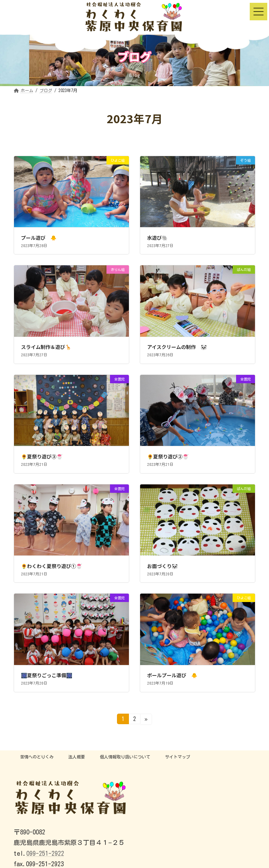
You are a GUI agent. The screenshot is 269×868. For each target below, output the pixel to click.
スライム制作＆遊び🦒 (46, 347)
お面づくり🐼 (162, 566)
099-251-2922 (45, 853)
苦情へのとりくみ (37, 757)
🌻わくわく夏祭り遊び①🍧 (51, 566)
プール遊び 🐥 (39, 238)
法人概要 (77, 757)
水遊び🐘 (157, 238)
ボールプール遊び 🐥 (172, 675)
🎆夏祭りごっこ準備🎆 (47, 675)
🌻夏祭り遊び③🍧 (42, 456)
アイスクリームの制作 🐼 (177, 347)
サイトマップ (178, 757)
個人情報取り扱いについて (125, 757)
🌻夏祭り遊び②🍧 (168, 456)
